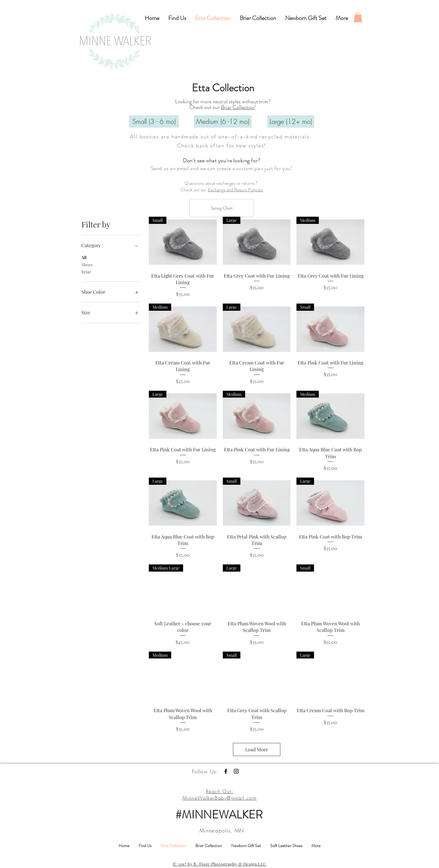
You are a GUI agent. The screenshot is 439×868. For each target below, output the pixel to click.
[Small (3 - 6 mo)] (154, 121)
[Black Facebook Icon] (226, 771)
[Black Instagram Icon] (236, 771)
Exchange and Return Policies (235, 190)
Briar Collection (238, 107)
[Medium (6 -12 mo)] (223, 121)
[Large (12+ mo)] (291, 121)
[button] (358, 17)
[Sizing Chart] (221, 208)
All (84, 257)
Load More (257, 749)
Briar (86, 271)
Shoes (87, 264)
